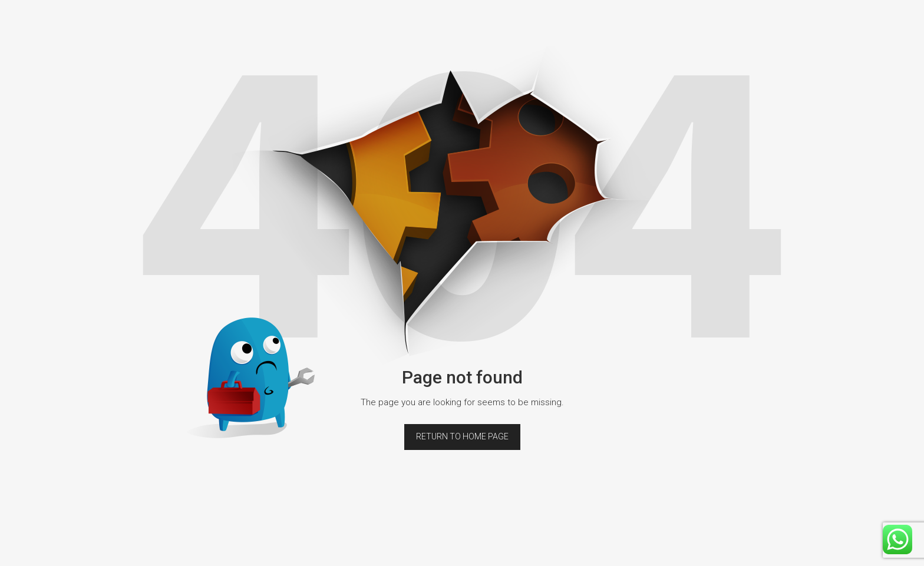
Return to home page (462, 436)
